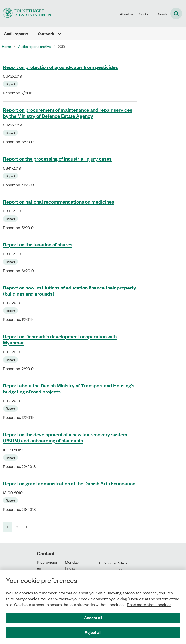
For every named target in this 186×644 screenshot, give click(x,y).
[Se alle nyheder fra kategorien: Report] (11, 83)
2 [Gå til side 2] (17, 527)
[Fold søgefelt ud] (176, 14)
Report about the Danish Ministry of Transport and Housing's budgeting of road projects (69, 388)
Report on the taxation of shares (38, 244)
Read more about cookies (149, 604)
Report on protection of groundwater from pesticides (60, 67)
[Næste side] (37, 527)
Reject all (93, 632)
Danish (162, 14)
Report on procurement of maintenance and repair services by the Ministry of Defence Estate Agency (68, 113)
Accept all (93, 618)
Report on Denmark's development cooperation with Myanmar (60, 339)
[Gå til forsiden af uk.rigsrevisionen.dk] (26, 13)
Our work (46, 33)
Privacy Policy (115, 563)
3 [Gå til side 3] (27, 527)
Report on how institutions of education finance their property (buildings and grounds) (70, 290)
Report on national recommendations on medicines (58, 201)
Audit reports (16, 33)
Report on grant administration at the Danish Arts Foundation (69, 483)
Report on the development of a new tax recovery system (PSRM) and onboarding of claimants (65, 437)
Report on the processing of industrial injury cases (57, 159)
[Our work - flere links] (58, 34)
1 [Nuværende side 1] (7, 527)
